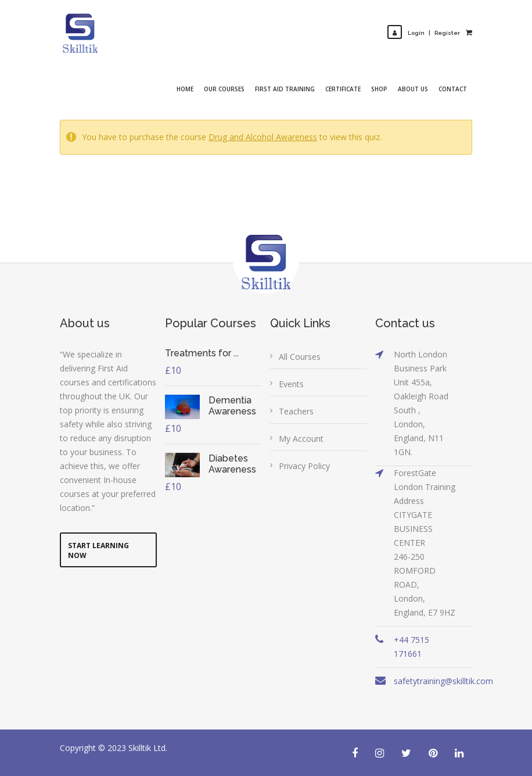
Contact (453, 89)
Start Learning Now (98, 550)
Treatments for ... (202, 353)
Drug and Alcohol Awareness (263, 137)
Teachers (296, 411)
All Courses (300, 357)
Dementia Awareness (232, 406)
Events (291, 384)
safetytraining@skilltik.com (443, 681)
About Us (413, 89)
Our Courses (224, 89)
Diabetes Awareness (232, 464)
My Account (301, 439)
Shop (379, 89)
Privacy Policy (304, 466)
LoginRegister (424, 33)
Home (185, 89)
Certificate (343, 89)
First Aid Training (285, 89)
